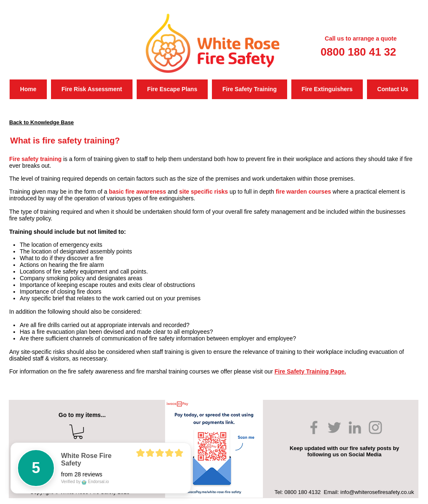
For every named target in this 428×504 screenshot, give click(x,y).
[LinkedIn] (355, 427)
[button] (78, 432)
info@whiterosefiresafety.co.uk (377, 492)
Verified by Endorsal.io (85, 482)
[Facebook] (314, 427)
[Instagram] (375, 427)
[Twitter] (334, 427)
